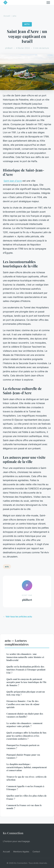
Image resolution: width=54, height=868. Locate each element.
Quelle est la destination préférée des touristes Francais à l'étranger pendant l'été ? (26, 670)
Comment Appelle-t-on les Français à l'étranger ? (25, 788)
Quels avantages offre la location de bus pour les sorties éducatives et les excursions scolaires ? (26, 736)
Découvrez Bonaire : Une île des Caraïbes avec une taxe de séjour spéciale (23, 704)
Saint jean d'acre (13, 181)
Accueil (7, 16)
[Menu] (48, 3)
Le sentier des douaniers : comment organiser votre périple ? (24, 725)
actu (14, 16)
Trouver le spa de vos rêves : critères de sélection (27, 778)
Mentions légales (21, 852)
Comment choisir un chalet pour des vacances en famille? (25, 715)
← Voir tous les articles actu (17, 617)
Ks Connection (13, 833)
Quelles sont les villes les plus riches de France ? (27, 797)
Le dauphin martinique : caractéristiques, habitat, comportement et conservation (27, 767)
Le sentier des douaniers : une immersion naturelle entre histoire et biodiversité (25, 657)
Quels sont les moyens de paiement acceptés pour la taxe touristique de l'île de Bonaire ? (26, 682)
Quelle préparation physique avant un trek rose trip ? (26, 693)
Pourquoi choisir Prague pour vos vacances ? (23, 756)
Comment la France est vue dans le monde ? (24, 807)
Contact (36, 852)
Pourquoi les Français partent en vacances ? (23, 747)
